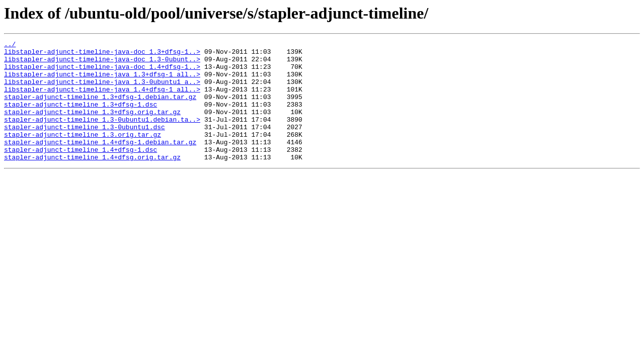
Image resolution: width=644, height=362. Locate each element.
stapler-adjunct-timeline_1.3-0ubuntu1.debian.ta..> (102, 136)
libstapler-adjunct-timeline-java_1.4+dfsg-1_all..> (102, 100)
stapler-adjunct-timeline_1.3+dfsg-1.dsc (80, 118)
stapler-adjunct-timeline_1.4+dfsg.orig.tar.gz (92, 181)
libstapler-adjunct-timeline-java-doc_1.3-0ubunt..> (102, 63)
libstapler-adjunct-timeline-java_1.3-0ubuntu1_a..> (102, 90)
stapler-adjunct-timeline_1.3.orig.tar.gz (83, 154)
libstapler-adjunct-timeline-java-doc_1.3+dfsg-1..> (102, 54)
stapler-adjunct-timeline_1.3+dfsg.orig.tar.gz (92, 127)
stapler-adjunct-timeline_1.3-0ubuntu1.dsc (85, 145)
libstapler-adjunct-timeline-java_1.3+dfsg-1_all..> (102, 81)
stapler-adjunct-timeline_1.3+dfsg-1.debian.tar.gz (100, 109)
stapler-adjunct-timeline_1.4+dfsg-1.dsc (80, 172)
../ (10, 45)
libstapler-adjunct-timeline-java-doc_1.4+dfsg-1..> (102, 72)
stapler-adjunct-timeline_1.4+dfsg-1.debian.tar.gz (100, 163)
